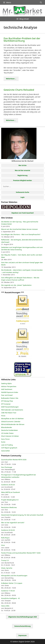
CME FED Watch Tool (9, 413)
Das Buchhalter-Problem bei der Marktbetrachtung (22, 40)
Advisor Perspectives (9, 386)
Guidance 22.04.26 (8, 530)
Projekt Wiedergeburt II (10, 500)
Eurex (3, 442)
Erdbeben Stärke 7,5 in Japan (12, 583)
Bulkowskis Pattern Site (10, 398)
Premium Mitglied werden (23, 180)
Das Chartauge (7, 467)
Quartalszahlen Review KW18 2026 (14, 460)
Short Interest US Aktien (10, 436)
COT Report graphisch (9, 448)
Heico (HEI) (5, 606)
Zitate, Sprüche (7, 568)
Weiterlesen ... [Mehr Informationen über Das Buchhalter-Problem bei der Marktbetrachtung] (11, 79)
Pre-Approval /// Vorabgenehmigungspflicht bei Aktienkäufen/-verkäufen (19, 476)
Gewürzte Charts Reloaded (19, 90)
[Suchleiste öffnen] (41, 2)
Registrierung (22, 175)
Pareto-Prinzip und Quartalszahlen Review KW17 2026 (21, 553)
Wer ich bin (22, 165)
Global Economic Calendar (11, 421)
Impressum (23, 635)
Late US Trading (7, 445)
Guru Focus (5, 439)
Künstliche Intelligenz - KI (10, 598)
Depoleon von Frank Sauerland (22, 213)
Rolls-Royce (5, 538)
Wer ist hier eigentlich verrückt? (13, 523)
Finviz (3, 416)
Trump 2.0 (5, 560)
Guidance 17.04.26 (8, 591)
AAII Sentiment (7, 389)
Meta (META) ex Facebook (10, 492)
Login (22, 197)
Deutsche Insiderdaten (10, 430)
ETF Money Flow (7, 401)
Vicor (3, 545)
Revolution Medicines (9, 507)
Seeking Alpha (6, 383)
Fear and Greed (7, 395)
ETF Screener (6, 404)
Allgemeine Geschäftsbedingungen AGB (22, 617)
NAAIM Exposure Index (10, 392)
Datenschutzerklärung (22, 626)
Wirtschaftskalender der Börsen (13, 424)
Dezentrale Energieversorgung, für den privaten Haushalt (22, 515)
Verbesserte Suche (22, 192)
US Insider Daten (7, 433)
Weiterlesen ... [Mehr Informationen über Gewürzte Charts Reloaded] (11, 120)
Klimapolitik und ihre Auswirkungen (14, 576)
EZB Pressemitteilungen (10, 407)
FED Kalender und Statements (12, 410)
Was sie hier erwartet (23, 170)
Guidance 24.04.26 (8, 485)
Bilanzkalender (7, 427)
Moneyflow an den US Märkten (12, 419)
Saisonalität (5, 451)
